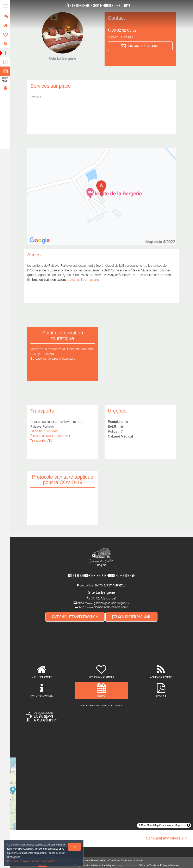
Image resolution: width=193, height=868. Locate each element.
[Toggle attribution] (188, 825)
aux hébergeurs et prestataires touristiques (92, 866)
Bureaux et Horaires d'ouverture (54, 358)
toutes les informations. (84, 279)
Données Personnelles (94, 861)
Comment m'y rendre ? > (166, 838)
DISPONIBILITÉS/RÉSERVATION (76, 617)
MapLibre (180, 825)
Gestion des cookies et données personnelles (31, 861)
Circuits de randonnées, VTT (51, 436)
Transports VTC (42, 440)
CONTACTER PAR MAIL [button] (141, 46)
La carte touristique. (45, 431)
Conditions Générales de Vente (126, 861)
